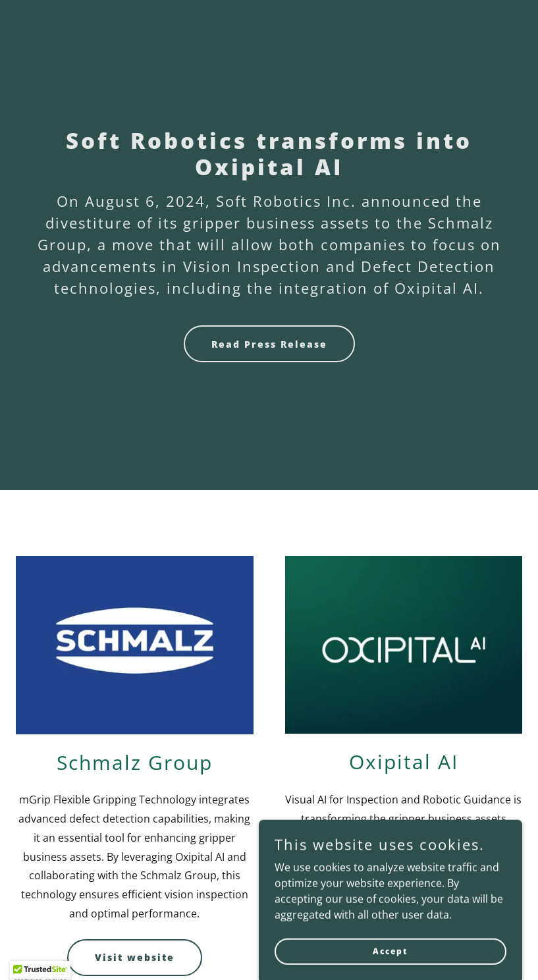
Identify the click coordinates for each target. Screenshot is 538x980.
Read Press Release (269, 344)
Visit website (135, 957)
